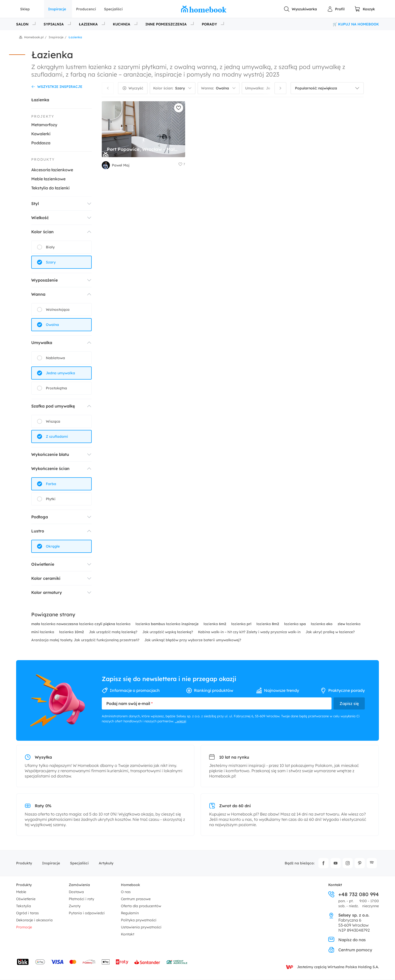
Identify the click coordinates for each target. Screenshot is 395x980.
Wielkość (40, 218)
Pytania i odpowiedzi (87, 913)
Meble (21, 892)
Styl (35, 204)
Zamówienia (79, 885)
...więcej (180, 721)
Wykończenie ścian (50, 468)
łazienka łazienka (168, 624)
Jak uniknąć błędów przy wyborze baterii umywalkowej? (193, 640)
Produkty (24, 863)
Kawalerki (41, 134)
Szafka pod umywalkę (53, 406)
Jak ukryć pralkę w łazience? (330, 632)
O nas (126, 892)
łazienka (215, 624)
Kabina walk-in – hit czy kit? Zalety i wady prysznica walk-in (250, 632)
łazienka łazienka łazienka (81, 624)
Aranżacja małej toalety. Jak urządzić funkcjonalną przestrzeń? (86, 640)
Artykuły (106, 863)
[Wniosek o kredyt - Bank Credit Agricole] (177, 962)
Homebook (130, 885)
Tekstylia (24, 906)
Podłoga (40, 517)
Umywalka (42, 343)
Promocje (24, 927)
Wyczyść (136, 88)
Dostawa (76, 892)
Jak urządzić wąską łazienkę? (168, 632)
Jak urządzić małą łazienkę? (114, 632)
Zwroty (75, 906)
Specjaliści (113, 9)
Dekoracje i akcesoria (34, 920)
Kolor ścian (42, 232)
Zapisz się (349, 703)
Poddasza (41, 143)
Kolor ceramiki (46, 578)
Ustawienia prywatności (141, 927)
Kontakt (128, 934)
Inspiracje (57, 9)
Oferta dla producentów (141, 906)
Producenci (86, 9)
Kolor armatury (47, 592)
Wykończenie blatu (50, 454)
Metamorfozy (44, 125)
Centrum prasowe (136, 899)
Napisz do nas (347, 940)
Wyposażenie (44, 280)
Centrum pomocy (350, 950)
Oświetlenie (43, 564)
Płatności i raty (81, 899)
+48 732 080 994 (354, 894)
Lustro (38, 531)
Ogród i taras (27, 913)
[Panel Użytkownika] (336, 9)
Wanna (38, 294)
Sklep (25, 9)
